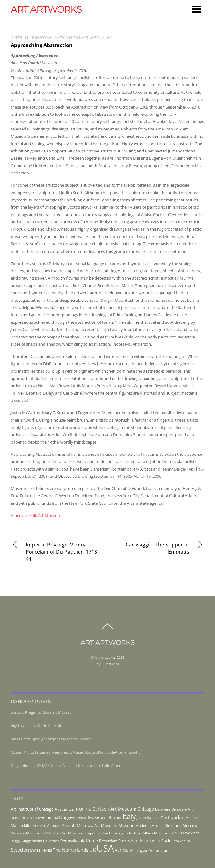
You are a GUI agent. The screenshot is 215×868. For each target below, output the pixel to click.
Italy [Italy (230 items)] (129, 816)
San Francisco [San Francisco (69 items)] (146, 840)
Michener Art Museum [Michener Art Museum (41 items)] (42, 825)
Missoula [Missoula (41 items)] (69, 825)
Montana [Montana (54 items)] (173, 825)
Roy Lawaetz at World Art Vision (38, 725)
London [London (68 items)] (176, 817)
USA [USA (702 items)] (105, 848)
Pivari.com (110, 664)
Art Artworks (105, 657)
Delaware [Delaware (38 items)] (163, 809)
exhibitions (42, 38)
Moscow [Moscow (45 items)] (190, 825)
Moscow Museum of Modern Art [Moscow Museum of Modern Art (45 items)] (39, 833)
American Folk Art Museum (79, 38)
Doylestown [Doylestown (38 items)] (36, 818)
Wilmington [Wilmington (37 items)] (139, 850)
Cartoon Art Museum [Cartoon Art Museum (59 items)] (114, 809)
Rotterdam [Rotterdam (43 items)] (108, 841)
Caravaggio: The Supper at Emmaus (165, 548)
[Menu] (197, 9)
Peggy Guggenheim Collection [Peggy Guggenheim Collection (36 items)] (35, 841)
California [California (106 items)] (80, 808)
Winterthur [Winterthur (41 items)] (158, 850)
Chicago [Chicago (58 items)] (146, 809)
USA (109, 38)
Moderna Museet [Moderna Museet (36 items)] (149, 826)
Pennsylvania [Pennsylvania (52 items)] (73, 841)
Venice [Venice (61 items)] (122, 850)
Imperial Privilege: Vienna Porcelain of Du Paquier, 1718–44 (55, 552)
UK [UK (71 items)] (92, 850)
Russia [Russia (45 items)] (124, 841)
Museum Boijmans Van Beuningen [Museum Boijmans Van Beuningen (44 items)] (98, 833)
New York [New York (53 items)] (190, 833)
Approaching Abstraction (41, 45)
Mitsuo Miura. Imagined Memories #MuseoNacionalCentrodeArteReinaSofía (75, 752)
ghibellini (19, 38)
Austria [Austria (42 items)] (61, 809)
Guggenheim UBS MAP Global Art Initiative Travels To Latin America (68, 766)
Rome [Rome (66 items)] (92, 841)
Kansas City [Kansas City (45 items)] (157, 818)
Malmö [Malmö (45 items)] (17, 825)
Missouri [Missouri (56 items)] (127, 825)
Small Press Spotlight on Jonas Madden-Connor (51, 739)
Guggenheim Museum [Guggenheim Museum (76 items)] (83, 817)
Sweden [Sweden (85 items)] (20, 850)
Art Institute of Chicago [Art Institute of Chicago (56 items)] (32, 809)
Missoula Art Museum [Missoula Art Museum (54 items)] (97, 825)
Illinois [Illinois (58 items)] (114, 817)
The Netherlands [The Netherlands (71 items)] (71, 850)
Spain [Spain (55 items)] (166, 841)
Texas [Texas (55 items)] (47, 850)
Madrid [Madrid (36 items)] (191, 818)
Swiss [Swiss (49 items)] (35, 850)
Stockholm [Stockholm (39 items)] (181, 841)
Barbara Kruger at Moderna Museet (41, 712)
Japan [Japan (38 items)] (141, 818)
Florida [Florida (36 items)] (52, 818)
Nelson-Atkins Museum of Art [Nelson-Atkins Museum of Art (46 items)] (154, 833)
